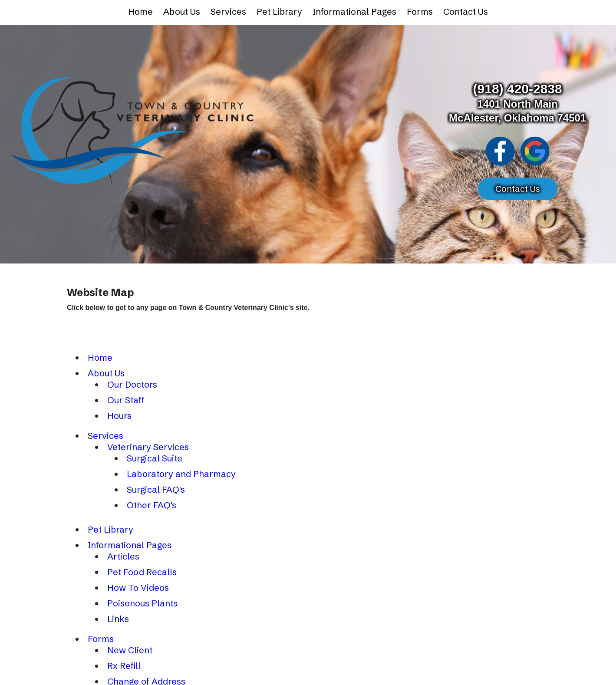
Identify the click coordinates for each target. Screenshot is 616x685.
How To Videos (138, 588)
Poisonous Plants (142, 603)
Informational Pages (354, 12)
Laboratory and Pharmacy (181, 474)
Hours (119, 416)
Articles (123, 556)
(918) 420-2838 (518, 89)
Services (228, 12)
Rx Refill (124, 666)
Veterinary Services (148, 447)
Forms (420, 12)
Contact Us (466, 12)
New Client (130, 650)
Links (118, 619)
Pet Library (279, 12)
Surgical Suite (155, 458)
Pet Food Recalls (142, 572)
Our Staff (126, 400)
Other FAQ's (152, 505)
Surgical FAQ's (156, 489)
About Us (182, 12)
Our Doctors (132, 384)
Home (140, 12)
